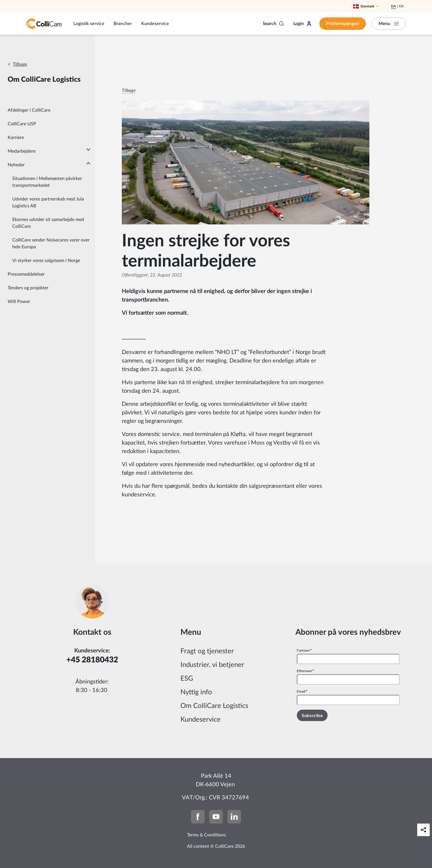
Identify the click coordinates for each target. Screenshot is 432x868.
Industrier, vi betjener (212, 665)
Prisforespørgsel (343, 24)
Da (393, 6)
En (401, 6)
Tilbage (20, 64)
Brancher (123, 24)
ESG (187, 679)
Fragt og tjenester (207, 651)
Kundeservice (155, 24)
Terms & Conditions (206, 835)
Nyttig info (196, 692)
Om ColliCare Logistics (214, 706)
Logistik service (89, 24)
